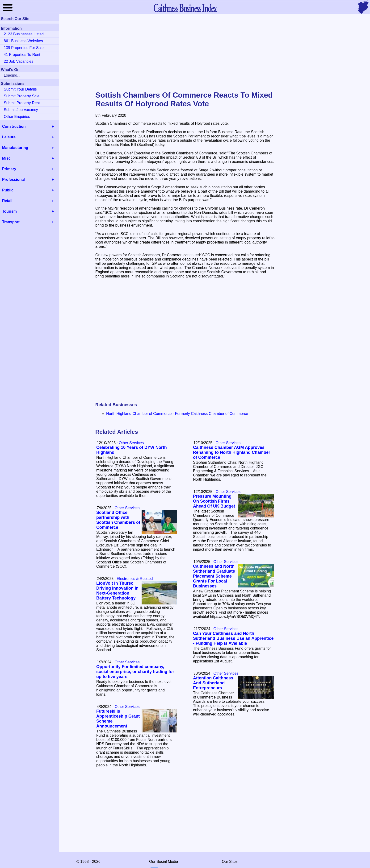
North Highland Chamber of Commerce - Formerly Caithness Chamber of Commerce (177, 414)
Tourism (9, 211)
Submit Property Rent (22, 103)
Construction (14, 126)
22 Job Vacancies (19, 61)
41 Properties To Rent (22, 55)
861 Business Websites (23, 41)
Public (8, 190)
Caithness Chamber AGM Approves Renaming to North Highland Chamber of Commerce (232, 452)
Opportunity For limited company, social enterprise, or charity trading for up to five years (135, 672)
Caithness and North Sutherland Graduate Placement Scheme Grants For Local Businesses (214, 576)
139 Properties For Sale (24, 48)
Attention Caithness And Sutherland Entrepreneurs (213, 683)
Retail (7, 201)
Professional (13, 180)
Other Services (228, 443)
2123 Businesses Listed (24, 34)
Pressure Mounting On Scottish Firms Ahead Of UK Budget (214, 501)
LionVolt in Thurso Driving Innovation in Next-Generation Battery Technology (117, 591)
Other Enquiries (17, 117)
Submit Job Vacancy (21, 110)
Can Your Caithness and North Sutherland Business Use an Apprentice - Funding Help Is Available (233, 638)
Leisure (9, 137)
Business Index (185, 8)
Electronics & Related (135, 579)
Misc (6, 158)
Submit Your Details (20, 89)
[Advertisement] (185, 53)
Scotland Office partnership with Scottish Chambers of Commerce (118, 520)
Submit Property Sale (22, 96)
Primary (9, 169)
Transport (11, 222)
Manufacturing (15, 148)
